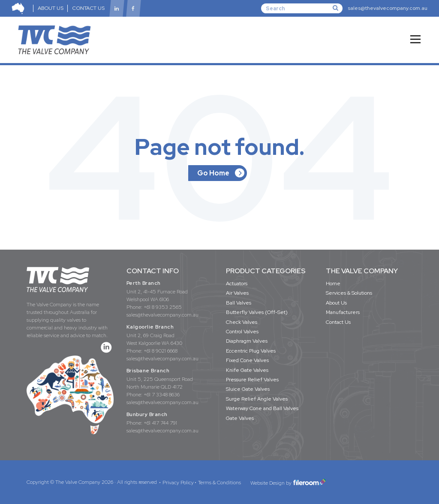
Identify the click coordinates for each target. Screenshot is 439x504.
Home (333, 284)
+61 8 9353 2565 (163, 307)
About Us (336, 303)
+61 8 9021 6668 (161, 351)
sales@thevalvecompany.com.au (388, 8)
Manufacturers (343, 312)
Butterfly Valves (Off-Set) (257, 312)
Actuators (237, 284)
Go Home (213, 173)
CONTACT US (89, 8)
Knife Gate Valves (247, 370)
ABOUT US (51, 8)
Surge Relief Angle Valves (257, 399)
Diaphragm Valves (247, 341)
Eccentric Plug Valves (251, 351)
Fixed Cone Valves (247, 360)
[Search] (302, 8)
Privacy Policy (178, 483)
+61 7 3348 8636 (162, 395)
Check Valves (242, 322)
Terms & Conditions (219, 483)
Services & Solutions (349, 293)
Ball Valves (239, 303)
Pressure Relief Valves (252, 380)
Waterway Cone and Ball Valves (262, 408)
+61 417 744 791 (160, 423)
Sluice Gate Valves (248, 389)
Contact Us (338, 322)
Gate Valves (240, 418)
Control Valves (242, 332)
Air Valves (237, 293)
